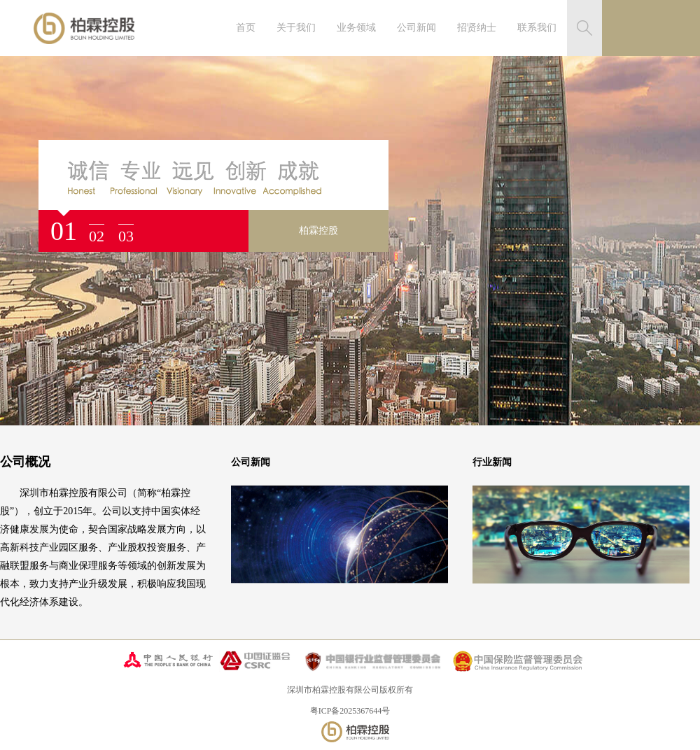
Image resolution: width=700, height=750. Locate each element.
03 (126, 236)
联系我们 (537, 28)
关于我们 (296, 28)
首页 (246, 28)
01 (64, 231)
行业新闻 (492, 462)
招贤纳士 (477, 28)
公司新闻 (416, 28)
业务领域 (356, 28)
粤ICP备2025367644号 (350, 711)
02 (97, 236)
